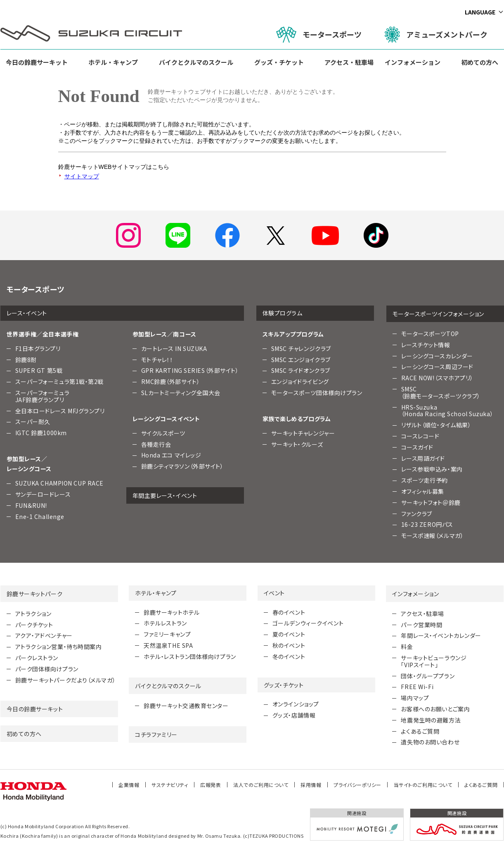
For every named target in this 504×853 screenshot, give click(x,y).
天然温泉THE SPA (168, 645)
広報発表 (211, 785)
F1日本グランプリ (38, 348)
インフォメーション (413, 62)
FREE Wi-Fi (417, 687)
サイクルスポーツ (163, 433)
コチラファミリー (156, 735)
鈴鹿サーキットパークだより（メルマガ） (66, 680)
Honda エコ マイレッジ (171, 455)
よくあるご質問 (420, 731)
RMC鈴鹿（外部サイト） (171, 381)
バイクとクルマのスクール (196, 62)
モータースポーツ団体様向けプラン (317, 393)
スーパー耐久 (33, 422)
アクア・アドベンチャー (44, 635)
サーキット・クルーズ (297, 444)
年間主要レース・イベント (165, 495)
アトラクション (33, 614)
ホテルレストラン (165, 623)
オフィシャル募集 (423, 491)
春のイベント (289, 612)
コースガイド (417, 447)
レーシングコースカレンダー (437, 356)
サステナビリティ (170, 785)
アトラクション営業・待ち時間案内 (59, 647)
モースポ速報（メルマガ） (433, 535)
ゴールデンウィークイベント (308, 623)
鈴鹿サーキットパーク (35, 594)
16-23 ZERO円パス (427, 524)
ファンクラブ (417, 514)
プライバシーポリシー (357, 785)
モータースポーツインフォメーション (439, 314)
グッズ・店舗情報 (294, 715)
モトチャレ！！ (157, 360)
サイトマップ (82, 176)
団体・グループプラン (428, 676)
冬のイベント (289, 656)
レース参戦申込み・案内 (432, 469)
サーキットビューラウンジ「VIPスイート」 (434, 661)
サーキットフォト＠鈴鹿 (431, 502)
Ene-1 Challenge (40, 517)
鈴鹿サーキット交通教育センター (186, 706)
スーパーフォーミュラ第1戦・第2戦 (60, 381)
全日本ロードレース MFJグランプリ (60, 411)
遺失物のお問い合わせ (430, 742)
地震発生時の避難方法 (431, 720)
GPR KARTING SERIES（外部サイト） (190, 370)
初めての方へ (480, 62)
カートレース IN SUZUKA (174, 348)
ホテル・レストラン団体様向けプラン (190, 656)
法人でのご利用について (261, 785)
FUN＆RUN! (31, 505)
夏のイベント (289, 634)
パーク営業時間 (421, 625)
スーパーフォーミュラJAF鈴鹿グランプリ (43, 396)
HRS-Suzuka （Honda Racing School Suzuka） (447, 411)
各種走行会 (156, 444)
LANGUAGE (480, 12)
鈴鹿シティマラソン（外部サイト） (182, 466)
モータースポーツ (319, 34)
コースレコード (420, 436)
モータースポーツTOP (430, 334)
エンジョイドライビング (300, 381)
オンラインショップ (296, 704)
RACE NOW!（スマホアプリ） (438, 378)
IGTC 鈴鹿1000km (41, 433)
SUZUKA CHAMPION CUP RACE (59, 483)
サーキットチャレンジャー (303, 433)
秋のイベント (289, 645)
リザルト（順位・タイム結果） (436, 425)
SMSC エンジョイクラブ (301, 360)
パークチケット (34, 625)
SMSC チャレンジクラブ (301, 348)
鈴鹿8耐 (26, 360)
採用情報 (311, 785)
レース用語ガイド (423, 458)
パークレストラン (37, 658)
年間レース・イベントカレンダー (441, 635)
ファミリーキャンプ (167, 634)
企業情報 (129, 785)
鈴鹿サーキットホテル (172, 612)
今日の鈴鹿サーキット (37, 62)
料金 (407, 647)
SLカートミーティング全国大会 (181, 393)
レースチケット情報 (426, 345)
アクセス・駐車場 (349, 62)
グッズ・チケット (279, 62)
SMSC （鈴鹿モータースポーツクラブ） (441, 392)
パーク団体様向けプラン (47, 669)
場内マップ (415, 698)
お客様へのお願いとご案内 (435, 709)
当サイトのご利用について (423, 785)
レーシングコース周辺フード (437, 367)
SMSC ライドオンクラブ (301, 370)
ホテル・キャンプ (113, 62)
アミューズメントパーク (436, 34)
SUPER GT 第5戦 (39, 370)
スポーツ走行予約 (425, 480)
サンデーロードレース (43, 494)
